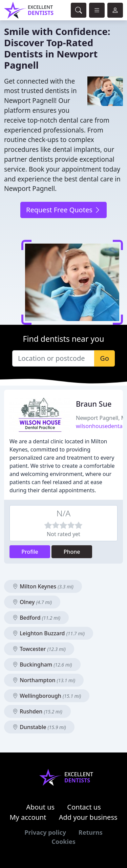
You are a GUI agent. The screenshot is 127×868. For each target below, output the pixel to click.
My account (28, 817)
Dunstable (39, 727)
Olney (32, 602)
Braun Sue (94, 404)
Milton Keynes (43, 586)
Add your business (88, 817)
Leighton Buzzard (49, 633)
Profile (30, 552)
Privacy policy (45, 832)
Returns (91, 832)
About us (40, 807)
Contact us (84, 807)
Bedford (36, 618)
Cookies (63, 842)
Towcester (39, 649)
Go (104, 358)
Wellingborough (47, 696)
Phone (72, 552)
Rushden (37, 711)
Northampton (44, 680)
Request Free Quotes (63, 210)
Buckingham (42, 665)
